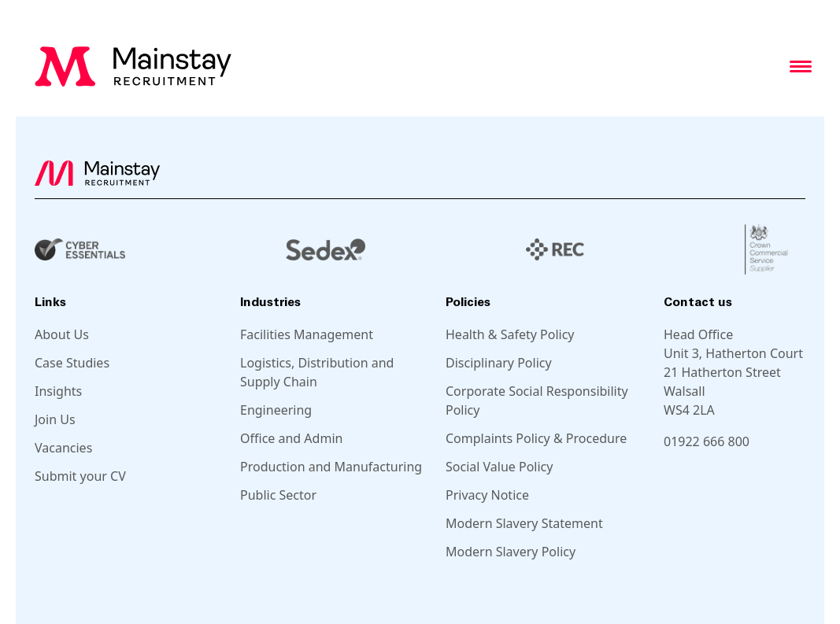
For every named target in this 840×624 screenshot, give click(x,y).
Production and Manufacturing (331, 467)
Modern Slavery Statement (524, 523)
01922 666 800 (707, 441)
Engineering (276, 410)
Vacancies (63, 448)
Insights (58, 391)
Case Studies (72, 363)
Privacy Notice (487, 495)
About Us (62, 334)
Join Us (55, 419)
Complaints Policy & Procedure (536, 438)
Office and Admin (291, 438)
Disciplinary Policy (499, 363)
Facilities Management (307, 334)
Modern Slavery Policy (511, 552)
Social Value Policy (499, 467)
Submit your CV (80, 476)
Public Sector (278, 495)
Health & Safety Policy (510, 334)
